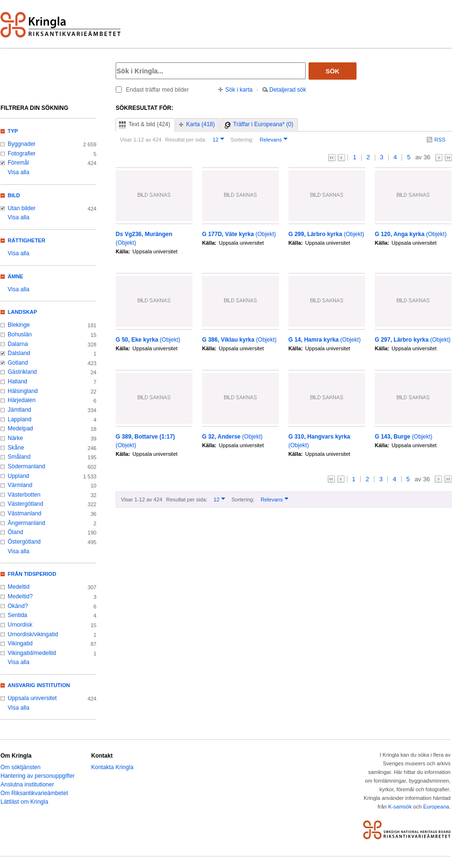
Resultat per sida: (186, 140)
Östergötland (24, 542)
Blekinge (19, 325)
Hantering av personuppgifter (38, 776)
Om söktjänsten (20, 767)
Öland (15, 532)
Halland (18, 381)
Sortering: (242, 140)
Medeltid (18, 587)
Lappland (19, 419)
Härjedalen (22, 400)
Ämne (15, 276)
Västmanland (24, 513)
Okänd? (18, 606)
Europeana (436, 807)
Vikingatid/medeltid (32, 653)
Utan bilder (22, 208)
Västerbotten (24, 495)
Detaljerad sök (288, 90)
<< (332, 158)
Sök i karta (239, 90)
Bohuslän (20, 334)
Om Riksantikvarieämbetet (34, 793)
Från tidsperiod (32, 574)
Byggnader (22, 144)
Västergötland (25, 504)
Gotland (18, 363)
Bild (14, 195)
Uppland (18, 476)
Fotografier (22, 154)
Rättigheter (26, 240)
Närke (15, 438)
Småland (19, 457)
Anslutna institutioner (27, 785)
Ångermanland (26, 523)
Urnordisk (20, 625)
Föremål (18, 163)
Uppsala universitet (32, 698)
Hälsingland (23, 391)
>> (448, 158)
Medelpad (20, 428)
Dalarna (18, 344)
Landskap (22, 312)
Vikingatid (20, 643)
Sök (333, 71)
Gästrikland (22, 372)
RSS (440, 140)
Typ (13, 131)
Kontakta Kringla (112, 767)
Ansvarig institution (39, 685)
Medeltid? (20, 596)
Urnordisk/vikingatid (33, 634)
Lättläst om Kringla (24, 802)
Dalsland (19, 353)
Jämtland (19, 410)
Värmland (20, 485)
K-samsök (400, 807)
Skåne (16, 448)
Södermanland (26, 466)
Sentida (18, 615)
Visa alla (18, 172)
